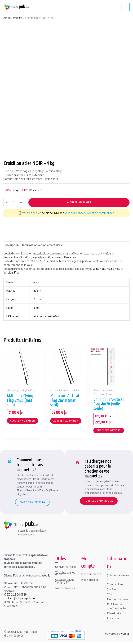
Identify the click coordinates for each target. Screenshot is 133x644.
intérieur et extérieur (47, 315)
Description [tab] (11, 244)
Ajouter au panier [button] (23, 420)
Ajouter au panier (79, 202)
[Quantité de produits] (14, 201)
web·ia (46, 574)
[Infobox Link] (32, 476)
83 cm (37, 290)
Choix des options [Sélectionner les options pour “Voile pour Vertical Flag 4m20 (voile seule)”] (109, 430)
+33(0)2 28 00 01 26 (15, 593)
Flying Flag (113, 268)
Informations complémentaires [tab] (42, 244)
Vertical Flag (12, 271)
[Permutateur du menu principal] (126, 7)
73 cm (37, 298)
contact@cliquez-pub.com (20, 597)
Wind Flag (99, 268)
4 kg (36, 307)
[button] (32, 501)
